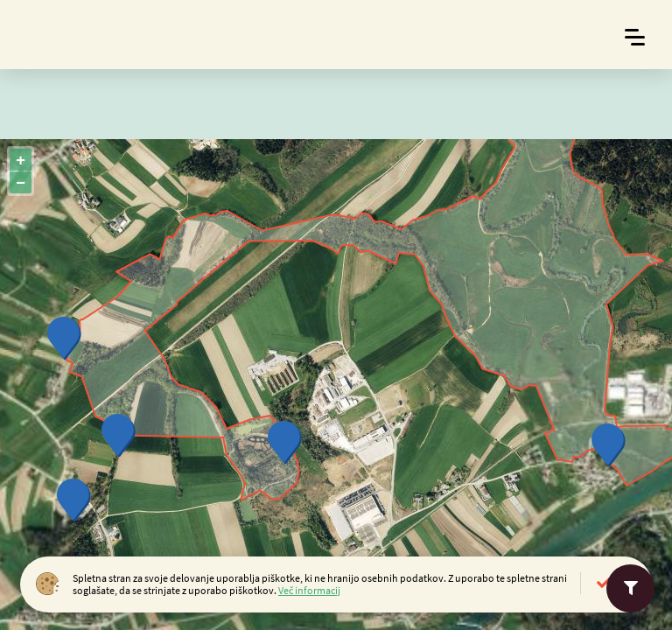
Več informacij (309, 590)
